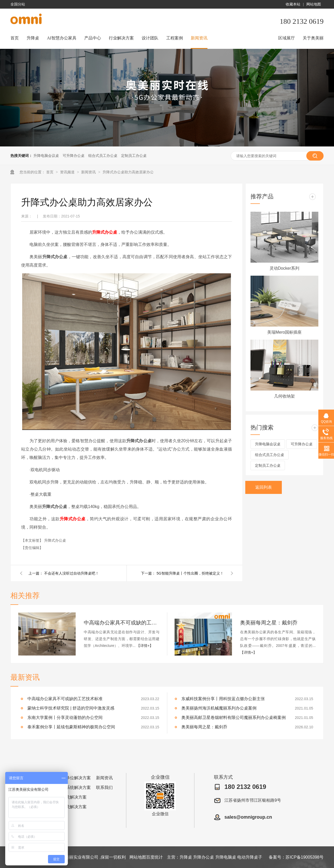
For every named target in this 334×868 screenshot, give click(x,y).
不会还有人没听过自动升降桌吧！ (71, 573)
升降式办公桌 (105, 232)
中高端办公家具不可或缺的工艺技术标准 (122, 623)
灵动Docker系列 (285, 268)
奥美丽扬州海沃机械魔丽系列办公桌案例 (219, 708)
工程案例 (175, 38)
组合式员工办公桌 (103, 156)
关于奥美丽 (313, 38)
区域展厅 (287, 38)
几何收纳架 (284, 396)
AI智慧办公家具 (62, 38)
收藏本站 (293, 4)
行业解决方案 (121, 38)
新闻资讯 (199, 38)
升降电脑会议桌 (46, 156)
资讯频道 (68, 172)
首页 (15, 38)
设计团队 (150, 38)
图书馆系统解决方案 (72, 787)
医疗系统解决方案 (70, 807)
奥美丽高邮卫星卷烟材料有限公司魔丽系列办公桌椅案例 (234, 718)
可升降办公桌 (74, 156)
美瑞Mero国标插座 (284, 332)
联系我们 (104, 787)
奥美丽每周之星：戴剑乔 (269, 623)
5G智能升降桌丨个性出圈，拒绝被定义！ (190, 573)
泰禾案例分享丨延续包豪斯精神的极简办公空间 (71, 727)
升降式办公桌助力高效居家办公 (128, 172)
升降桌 (33, 38)
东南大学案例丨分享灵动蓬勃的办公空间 (65, 718)
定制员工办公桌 (134, 156)
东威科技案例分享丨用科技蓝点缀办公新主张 (223, 699)
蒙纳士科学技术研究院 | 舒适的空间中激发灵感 (71, 708)
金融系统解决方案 (70, 797)
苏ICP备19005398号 (305, 857)
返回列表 (264, 487)
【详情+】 (145, 646)
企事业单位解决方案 (72, 778)
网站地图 (314, 4)
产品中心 (93, 38)
